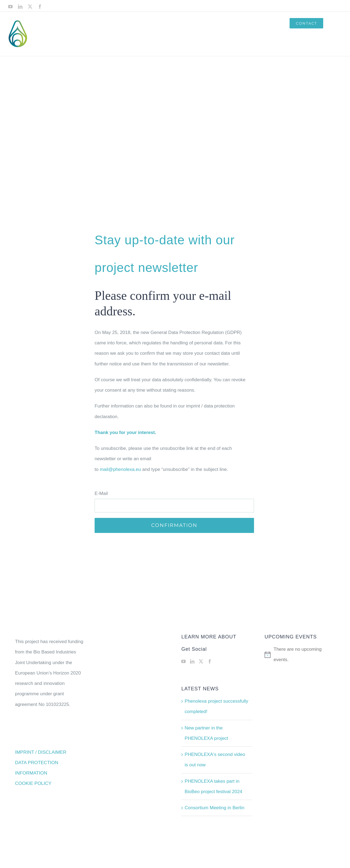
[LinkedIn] (192, 661)
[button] (332, 23)
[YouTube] (183, 661)
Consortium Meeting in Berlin (214, 808)
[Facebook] (210, 661)
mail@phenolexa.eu (120, 469)
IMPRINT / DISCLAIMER (41, 752)
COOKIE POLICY (33, 783)
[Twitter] (201, 661)
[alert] (300, 655)
